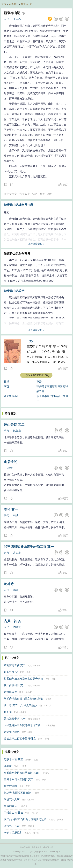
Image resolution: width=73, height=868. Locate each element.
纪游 (35, 194)
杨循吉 (23, 712)
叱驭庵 (8, 766)
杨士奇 (37, 719)
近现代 (28, 760)
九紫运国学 (34, 852)
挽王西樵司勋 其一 (15, 685)
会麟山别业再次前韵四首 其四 (21, 773)
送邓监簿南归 (12, 396)
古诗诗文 (14, 4)
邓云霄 (35, 813)
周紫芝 (17, 627)
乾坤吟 (9, 584)
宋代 (7, 19)
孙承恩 (46, 773)
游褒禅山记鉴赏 (14, 291)
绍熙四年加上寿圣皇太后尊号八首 (23, 679)
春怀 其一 (11, 509)
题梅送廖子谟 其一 (15, 719)
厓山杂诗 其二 (14, 425)
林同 (47, 739)
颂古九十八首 (12, 826)
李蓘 (49, 699)
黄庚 (28, 786)
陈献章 (17, 431)
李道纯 (37, 666)
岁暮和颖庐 (10, 806)
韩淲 (16, 516)
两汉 (47, 679)
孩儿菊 (8, 712)
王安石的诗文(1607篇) (36, 375)
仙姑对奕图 (10, 786)
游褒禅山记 (27, 4)
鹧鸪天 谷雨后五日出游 (17, 793)
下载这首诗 (12, 185)
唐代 (24, 800)
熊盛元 (24, 806)
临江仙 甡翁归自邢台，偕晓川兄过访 (25, 819)
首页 (4, 4)
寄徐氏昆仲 (10, 692)
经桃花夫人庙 (12, 799)
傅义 (37, 793)
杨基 (29, 672)
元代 (30, 666)
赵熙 (36, 760)
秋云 (39, 382)
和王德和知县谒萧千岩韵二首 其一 (29, 547)
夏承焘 (60, 820)
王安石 (17, 19)
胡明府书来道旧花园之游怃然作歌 (23, 699)
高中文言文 (10, 194)
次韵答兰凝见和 (13, 833)
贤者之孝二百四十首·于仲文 (20, 739)
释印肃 (31, 826)
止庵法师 (51, 726)
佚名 (54, 679)
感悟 (50, 194)
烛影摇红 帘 (11, 672)
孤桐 (7, 382)
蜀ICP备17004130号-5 (50, 852)
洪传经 (36, 833)
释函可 (29, 692)
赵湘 (30, 732)
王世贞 (48, 706)
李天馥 (37, 686)
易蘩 (10, 468)
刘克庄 (23, 766)
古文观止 (25, 194)
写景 (42, 194)
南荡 (7, 386)
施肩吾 (31, 800)
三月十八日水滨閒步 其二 (19, 779)
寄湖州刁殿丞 (12, 732)
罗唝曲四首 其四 (13, 813)
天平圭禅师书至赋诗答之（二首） (23, 725)
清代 (30, 686)
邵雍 (16, 590)
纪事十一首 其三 (13, 759)
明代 (7, 431)
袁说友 (17, 553)
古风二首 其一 (14, 621)
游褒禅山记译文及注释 (19, 205)
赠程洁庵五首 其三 (15, 665)
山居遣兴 (10, 462)
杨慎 (44, 780)
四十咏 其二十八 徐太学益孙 (20, 705)
